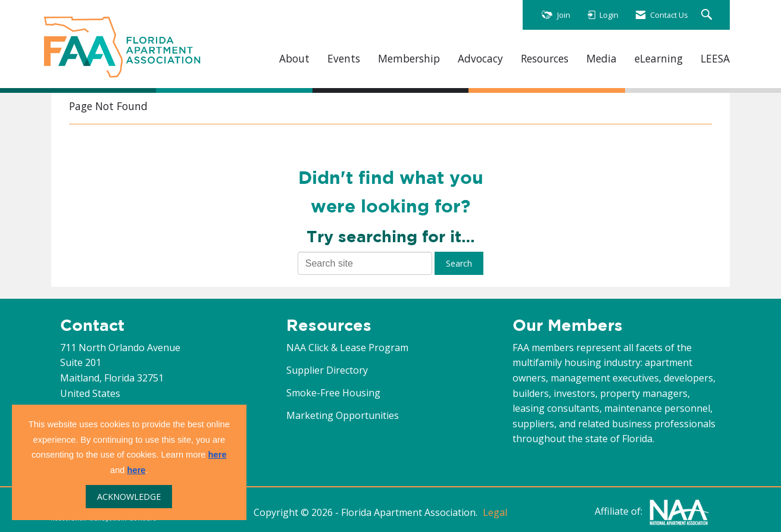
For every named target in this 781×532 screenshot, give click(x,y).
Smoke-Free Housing (333, 393)
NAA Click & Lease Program (347, 348)
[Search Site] (708, 15)
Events (344, 59)
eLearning (659, 59)
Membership (409, 59)
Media (602, 59)
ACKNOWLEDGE (129, 497)
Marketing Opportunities (343, 415)
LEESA (715, 59)
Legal (495, 512)
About (294, 59)
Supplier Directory (327, 370)
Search (459, 263)
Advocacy (480, 59)
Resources (545, 59)
